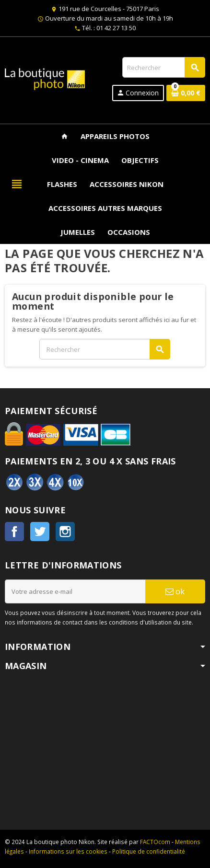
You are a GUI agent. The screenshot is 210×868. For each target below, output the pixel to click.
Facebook (14, 532)
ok (175, 591)
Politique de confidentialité (149, 851)
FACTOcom (155, 842)
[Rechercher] (163, 67)
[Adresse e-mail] (75, 591)
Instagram (65, 532)
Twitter (40, 532)
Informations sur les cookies (68, 851)
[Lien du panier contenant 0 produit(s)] (186, 93)
